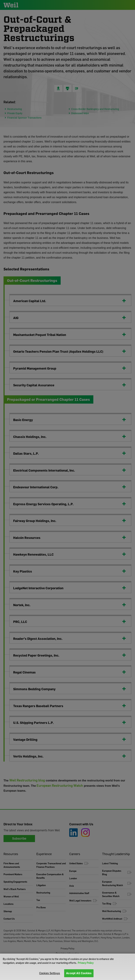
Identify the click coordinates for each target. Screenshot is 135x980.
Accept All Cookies (79, 973)
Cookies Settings (50, 973)
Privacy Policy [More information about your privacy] (86, 963)
